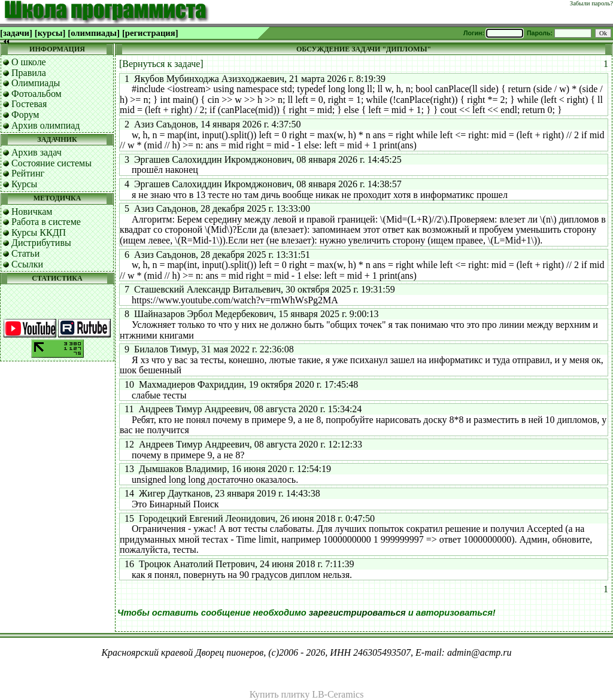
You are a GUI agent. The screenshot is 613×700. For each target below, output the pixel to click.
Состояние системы (51, 163)
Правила (29, 73)
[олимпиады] (94, 33)
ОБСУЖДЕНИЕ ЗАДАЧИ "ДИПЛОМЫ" (364, 49)
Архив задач (37, 152)
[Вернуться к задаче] (161, 64)
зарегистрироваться (357, 613)
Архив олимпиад (46, 125)
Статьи (25, 253)
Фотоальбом (37, 94)
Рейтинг (28, 173)
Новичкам (32, 211)
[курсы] (50, 33)
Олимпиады (36, 83)
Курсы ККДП (39, 232)
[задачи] (16, 33)
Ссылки (27, 264)
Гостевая (29, 104)
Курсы (24, 184)
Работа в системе (46, 222)
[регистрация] (150, 33)
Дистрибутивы (41, 243)
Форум (25, 115)
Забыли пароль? (591, 3)
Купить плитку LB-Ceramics (307, 694)
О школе (29, 62)
